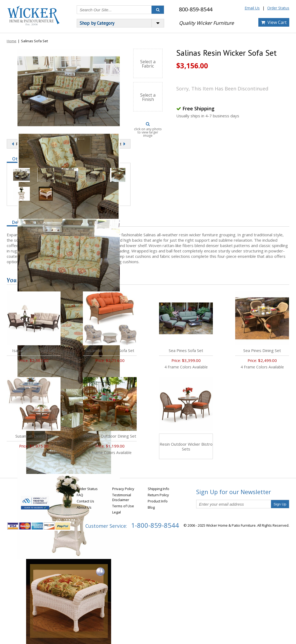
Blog (151, 507)
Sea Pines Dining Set (262, 350)
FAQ (80, 495)
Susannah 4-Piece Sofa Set (110, 350)
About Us (84, 507)
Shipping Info (158, 489)
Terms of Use (123, 506)
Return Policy (158, 495)
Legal (117, 512)
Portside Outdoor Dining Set (110, 436)
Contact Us (85, 501)
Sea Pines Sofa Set (186, 350)
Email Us (252, 8)
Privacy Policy (123, 489)
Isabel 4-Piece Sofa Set (34, 350)
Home (12, 41)
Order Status (278, 8)
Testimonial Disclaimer (122, 497)
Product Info (158, 501)
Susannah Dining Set (34, 436)
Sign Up (280, 504)
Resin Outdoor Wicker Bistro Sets (186, 446)
